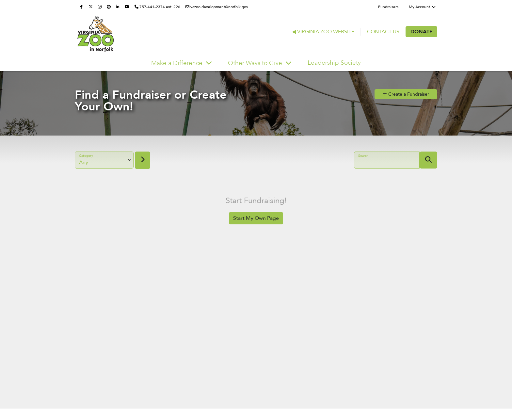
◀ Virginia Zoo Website (323, 32)
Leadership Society (334, 63)
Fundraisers (388, 7)
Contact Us (383, 32)
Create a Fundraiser (406, 94)
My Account (422, 7)
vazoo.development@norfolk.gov (217, 7)
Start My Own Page (256, 218)
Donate (422, 32)
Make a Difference (178, 63)
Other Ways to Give (256, 63)
